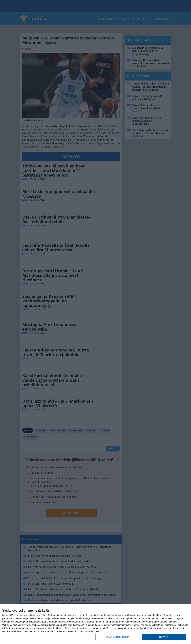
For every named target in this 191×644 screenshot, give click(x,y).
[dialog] (95, 624)
